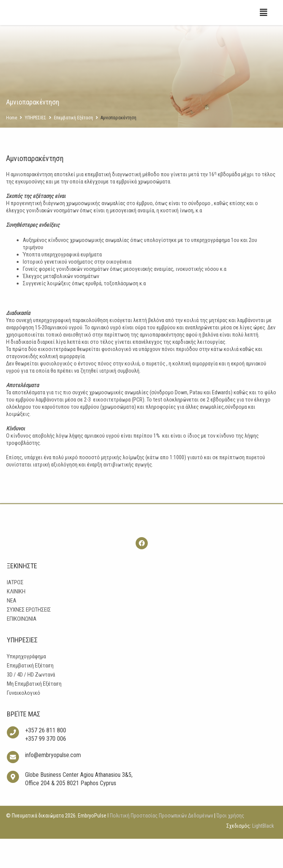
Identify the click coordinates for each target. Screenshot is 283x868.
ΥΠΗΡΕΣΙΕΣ (36, 133)
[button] (264, 28)
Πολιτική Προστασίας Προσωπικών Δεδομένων (161, 845)
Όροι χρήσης (230, 845)
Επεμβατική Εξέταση (74, 133)
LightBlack (263, 855)
